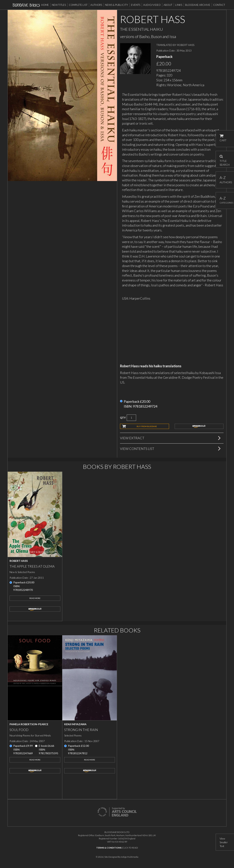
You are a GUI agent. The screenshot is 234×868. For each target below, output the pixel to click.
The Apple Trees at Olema (32, 566)
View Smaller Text (224, 842)
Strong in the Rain (81, 730)
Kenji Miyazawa (75, 724)
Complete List (78, 5)
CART (223, 138)
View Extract (132, 438)
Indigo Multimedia (130, 857)
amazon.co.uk (199, 426)
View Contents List (137, 449)
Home (45, 5)
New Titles (59, 5)
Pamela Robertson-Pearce (29, 724)
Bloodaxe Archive (198, 5)
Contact (219, 5)
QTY (123, 418)
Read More (35, 598)
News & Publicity (117, 5)
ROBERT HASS (186, 45)
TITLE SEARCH (225, 159)
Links (179, 5)
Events (136, 5)
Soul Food (19, 730)
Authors (96, 5)
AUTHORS (225, 180)
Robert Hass (19, 561)
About (168, 5)
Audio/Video (152, 5)
